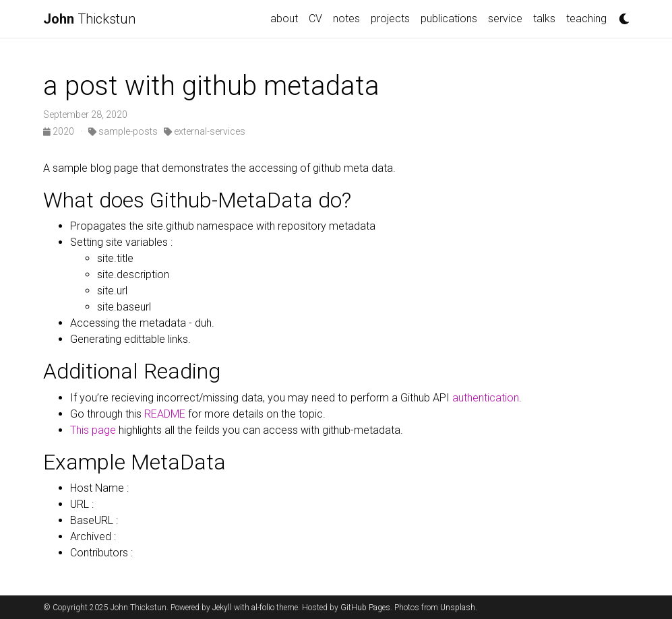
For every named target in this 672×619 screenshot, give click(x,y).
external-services (205, 131)
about (284, 19)
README (165, 414)
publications (449, 19)
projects (390, 19)
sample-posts (123, 131)
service (505, 19)
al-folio (263, 608)
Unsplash (458, 608)
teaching (586, 19)
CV (315, 19)
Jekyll (222, 608)
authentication (484, 398)
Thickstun (89, 19)
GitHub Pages (365, 608)
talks (544, 19)
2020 (60, 131)
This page (93, 430)
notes (346, 19)
